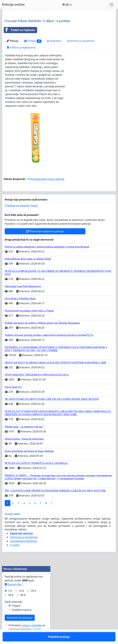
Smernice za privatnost (80, 41)
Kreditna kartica (22, 619)
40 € (11, 604)
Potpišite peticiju (35, 194)
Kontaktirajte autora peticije (46, 179)
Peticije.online (13, 4)
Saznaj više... (14, 594)
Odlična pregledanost (21, 47)
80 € (23, 604)
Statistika (54, 41)
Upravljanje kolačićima (23, 550)
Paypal (16, 615)
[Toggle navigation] (112, 5)
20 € (34, 600)
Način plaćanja (14, 611)
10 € (21, 600)
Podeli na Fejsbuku (19, 30)
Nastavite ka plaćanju (20, 627)
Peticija (12, 41)
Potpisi (33, 41)
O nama (15, 554)
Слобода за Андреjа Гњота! (21, 215)
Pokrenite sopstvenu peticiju (45, 241)
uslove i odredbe (32, 635)
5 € (10, 600)
